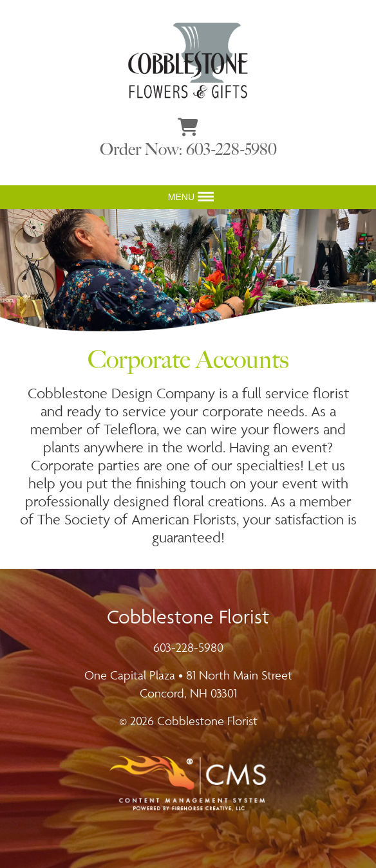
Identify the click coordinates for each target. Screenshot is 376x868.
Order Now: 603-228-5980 (188, 150)
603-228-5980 (188, 647)
